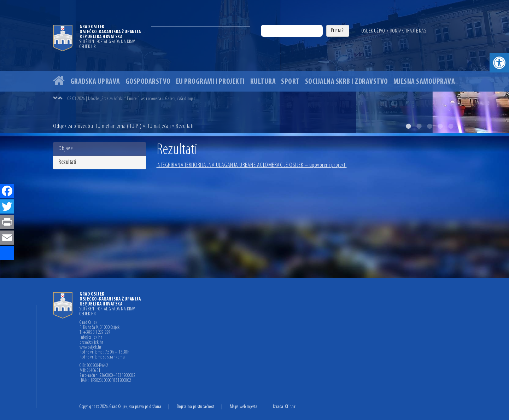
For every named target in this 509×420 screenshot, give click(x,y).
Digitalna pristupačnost (196, 407)
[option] (255, 67)
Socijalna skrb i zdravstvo (347, 82)
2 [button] (419, 126)
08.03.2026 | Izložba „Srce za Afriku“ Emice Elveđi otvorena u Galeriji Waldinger (131, 99)
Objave (65, 149)
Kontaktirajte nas (408, 31)
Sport (290, 82)
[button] (499, 63)
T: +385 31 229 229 (95, 333)
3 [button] (429, 126)
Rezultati (67, 162)
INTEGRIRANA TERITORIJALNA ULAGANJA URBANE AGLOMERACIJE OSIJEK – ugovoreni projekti (252, 165)
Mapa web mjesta (244, 407)
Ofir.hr (291, 407)
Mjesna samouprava (424, 82)
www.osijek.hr (91, 348)
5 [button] (451, 126)
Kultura (263, 82)
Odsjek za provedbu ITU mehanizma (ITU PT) (97, 126)
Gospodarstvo (148, 82)
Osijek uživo (373, 31)
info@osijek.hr (91, 338)
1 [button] (408, 126)
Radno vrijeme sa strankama (102, 357)
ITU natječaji (159, 126)
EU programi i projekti (210, 82)
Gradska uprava (95, 82)
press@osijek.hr (92, 343)
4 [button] (440, 126)
